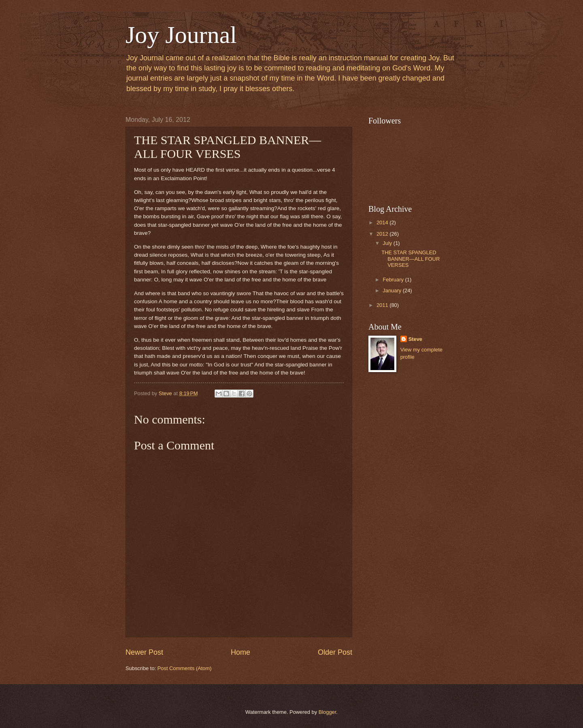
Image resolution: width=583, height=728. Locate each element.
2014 (383, 222)
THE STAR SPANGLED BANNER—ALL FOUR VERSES (411, 259)
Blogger (328, 712)
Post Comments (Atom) (185, 668)
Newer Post (144, 652)
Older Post (335, 652)
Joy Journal (181, 35)
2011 (383, 305)
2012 (383, 234)
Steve (415, 339)
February (394, 280)
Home (240, 652)
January (393, 291)
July (388, 243)
